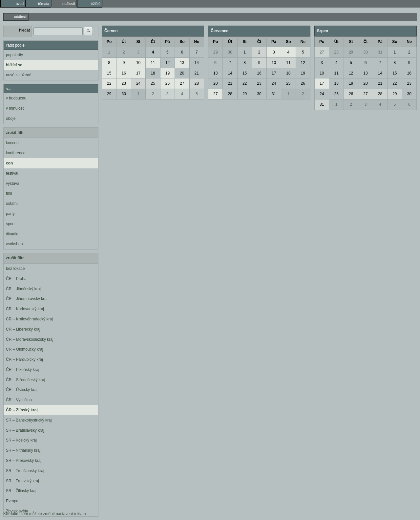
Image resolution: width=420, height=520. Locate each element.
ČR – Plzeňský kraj (22, 370)
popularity (14, 55)
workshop (14, 244)
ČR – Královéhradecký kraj (29, 319)
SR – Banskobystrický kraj (29, 420)
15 (109, 73)
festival (12, 173)
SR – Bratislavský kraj (25, 430)
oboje (11, 119)
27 (182, 83)
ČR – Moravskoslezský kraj (30, 339)
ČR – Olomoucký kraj (24, 349)
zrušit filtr (15, 133)
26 (168, 83)
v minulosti (15, 108)
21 (197, 73)
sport (10, 224)
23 (124, 83)
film (9, 193)
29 (109, 94)
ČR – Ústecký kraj (22, 390)
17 (138, 73)
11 (153, 63)
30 (124, 94)
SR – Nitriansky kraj (23, 450)
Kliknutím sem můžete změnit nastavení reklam (44, 514)
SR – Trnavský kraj (22, 481)
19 (168, 73)
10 (138, 63)
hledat (24, 30)
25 (153, 83)
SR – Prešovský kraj (24, 461)
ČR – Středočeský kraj (25, 380)
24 (138, 83)
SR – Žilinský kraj (21, 491)
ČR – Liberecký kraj (23, 329)
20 (182, 73)
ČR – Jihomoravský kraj (27, 299)
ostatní (12, 204)
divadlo (12, 234)
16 (124, 73)
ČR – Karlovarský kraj (25, 309)
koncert (12, 143)
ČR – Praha (16, 279)
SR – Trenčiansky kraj (25, 471)
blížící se (14, 65)
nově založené (19, 75)
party (10, 214)
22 (109, 83)
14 (197, 63)
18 (153, 73)
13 (182, 63)
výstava (13, 184)
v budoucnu (16, 98)
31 (274, 94)
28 (197, 83)
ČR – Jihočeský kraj (23, 289)
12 (168, 63)
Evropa (12, 501)
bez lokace (15, 269)
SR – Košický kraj (21, 440)
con (9, 163)
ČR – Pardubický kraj (24, 359)
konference (16, 153)
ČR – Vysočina (19, 400)
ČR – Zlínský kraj (22, 410)
